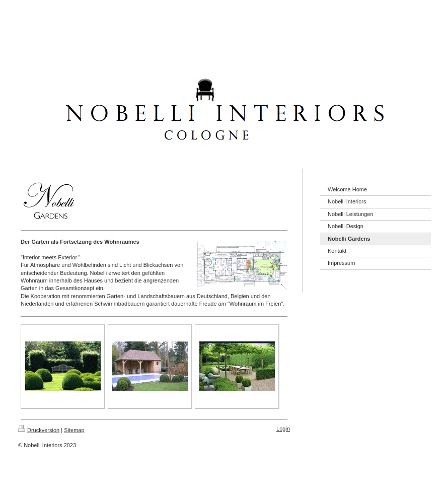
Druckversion (39, 430)
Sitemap (74, 430)
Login (283, 429)
